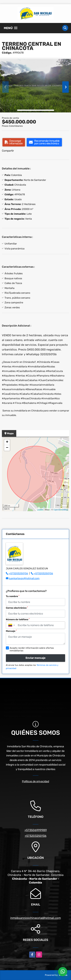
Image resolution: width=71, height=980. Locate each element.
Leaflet (40, 510)
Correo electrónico (17, 608)
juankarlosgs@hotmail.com (24, 578)
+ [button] (7, 442)
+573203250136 (18, 573)
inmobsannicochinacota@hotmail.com (35, 918)
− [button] (7, 448)
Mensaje (11, 631)
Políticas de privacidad (35, 781)
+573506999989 (36, 830)
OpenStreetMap (61, 510)
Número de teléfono (18, 619)
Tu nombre (13, 596)
